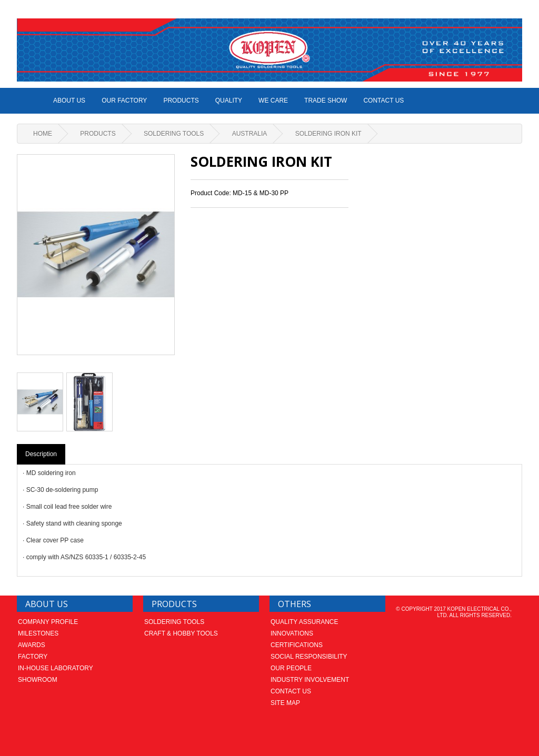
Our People (291, 668)
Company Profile (48, 622)
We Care (273, 100)
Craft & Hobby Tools (181, 633)
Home (43, 134)
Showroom (38, 680)
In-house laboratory (56, 668)
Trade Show (326, 100)
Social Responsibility (309, 657)
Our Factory (124, 100)
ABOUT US (69, 100)
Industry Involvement (310, 680)
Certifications (297, 645)
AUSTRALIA (250, 134)
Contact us (383, 100)
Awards (32, 645)
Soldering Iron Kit (328, 134)
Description (41, 454)
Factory (33, 657)
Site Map (285, 703)
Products (181, 100)
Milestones (38, 633)
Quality (229, 100)
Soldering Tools (174, 134)
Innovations (292, 633)
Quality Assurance (304, 622)
